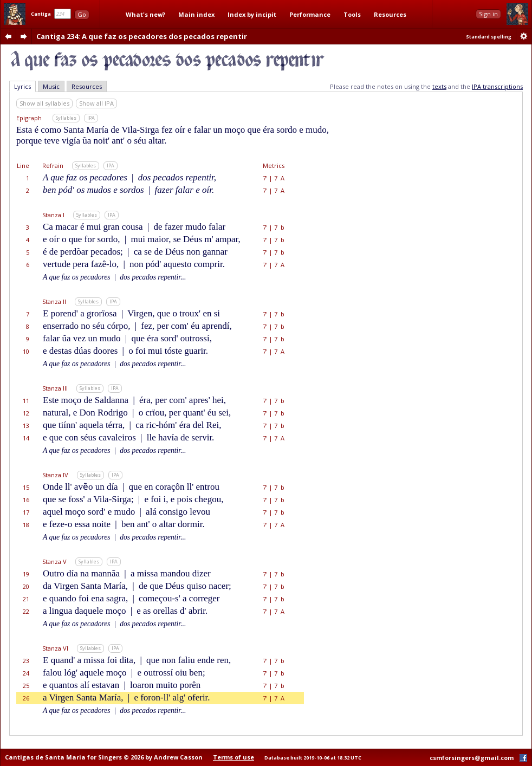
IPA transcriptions (497, 86)
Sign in (488, 14)
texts (439, 86)
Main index (196, 14)
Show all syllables (44, 103)
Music (51, 86)
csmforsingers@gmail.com (472, 758)
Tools (352, 14)
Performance (310, 14)
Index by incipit (252, 14)
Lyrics (22, 86)
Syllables (66, 118)
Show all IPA (96, 103)
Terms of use (233, 757)
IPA (91, 118)
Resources (390, 14)
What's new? (145, 14)
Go (82, 14)
